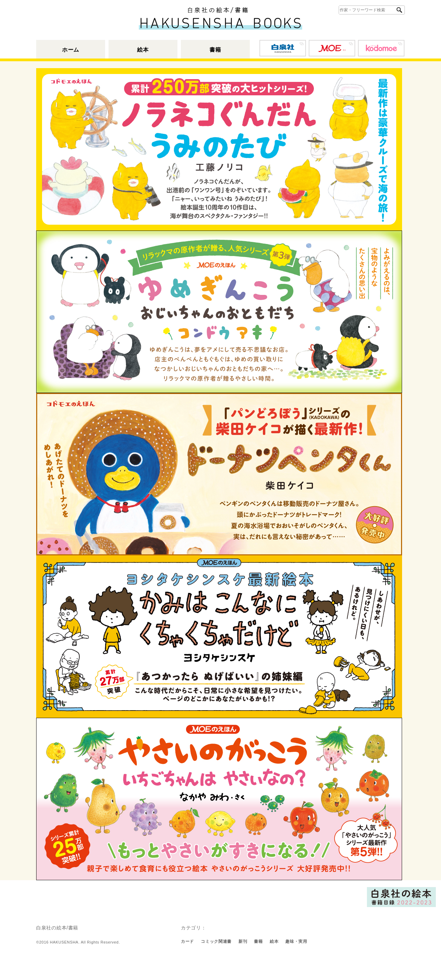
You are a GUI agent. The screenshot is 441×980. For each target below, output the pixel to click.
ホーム (71, 50)
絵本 (143, 50)
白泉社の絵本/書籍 (57, 928)
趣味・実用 (296, 941)
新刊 (243, 941)
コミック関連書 (216, 941)
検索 (400, 10)
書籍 (215, 50)
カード (187, 941)
